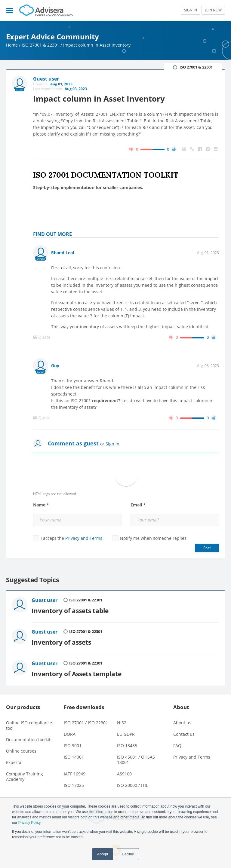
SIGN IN (191, 10)
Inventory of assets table (70, 611)
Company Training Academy (25, 776)
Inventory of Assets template (77, 674)
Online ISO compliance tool (29, 725)
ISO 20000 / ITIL (132, 785)
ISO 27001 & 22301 (40, 45)
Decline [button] (128, 854)
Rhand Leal (63, 253)
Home (12, 45)
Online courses (21, 751)
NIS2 (122, 723)
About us (182, 723)
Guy (55, 366)
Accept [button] (103, 854)
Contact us (184, 734)
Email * (138, 505)
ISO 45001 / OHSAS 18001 (136, 760)
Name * (41, 505)
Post (207, 548)
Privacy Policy (29, 823)
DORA (70, 734)
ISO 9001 (73, 746)
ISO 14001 (74, 757)
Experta (14, 762)
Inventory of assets (61, 642)
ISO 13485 (127, 746)
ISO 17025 (74, 785)
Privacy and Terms (84, 538)
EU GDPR (126, 734)
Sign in (112, 444)
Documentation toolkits (29, 740)
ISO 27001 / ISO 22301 (86, 723)
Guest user (45, 600)
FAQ (177, 746)
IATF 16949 (75, 774)
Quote (42, 337)
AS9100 (124, 774)
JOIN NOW (213, 10)
